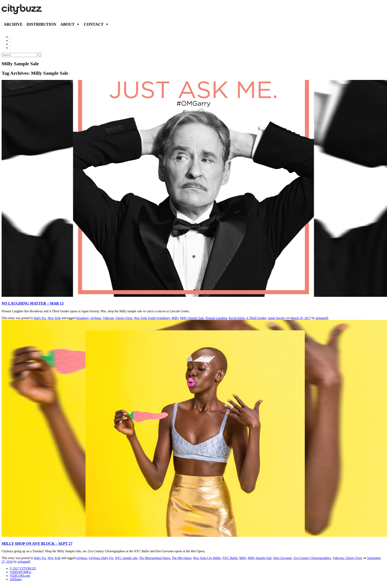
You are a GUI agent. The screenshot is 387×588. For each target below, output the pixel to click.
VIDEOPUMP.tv (20, 572)
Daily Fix (40, 318)
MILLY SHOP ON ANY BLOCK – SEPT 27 (37, 544)
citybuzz (96, 318)
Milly (175, 318)
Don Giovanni (283, 558)
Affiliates (16, 579)
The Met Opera (182, 558)
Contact (94, 24)
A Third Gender (256, 318)
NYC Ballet (230, 558)
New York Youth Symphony (152, 318)
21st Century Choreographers (312, 558)
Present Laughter (216, 318)
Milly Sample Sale (192, 318)
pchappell (322, 318)
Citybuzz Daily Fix (101, 558)
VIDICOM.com (20, 576)
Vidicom (108, 318)
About (67, 24)
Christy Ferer (124, 318)
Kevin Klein (237, 318)
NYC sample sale (126, 558)
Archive (13, 24)
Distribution (41, 24)
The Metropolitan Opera (155, 558)
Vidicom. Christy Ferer (347, 558)
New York (54, 318)
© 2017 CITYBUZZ (23, 568)
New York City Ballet (207, 558)
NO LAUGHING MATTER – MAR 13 (33, 303)
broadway (82, 318)
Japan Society (277, 318)
